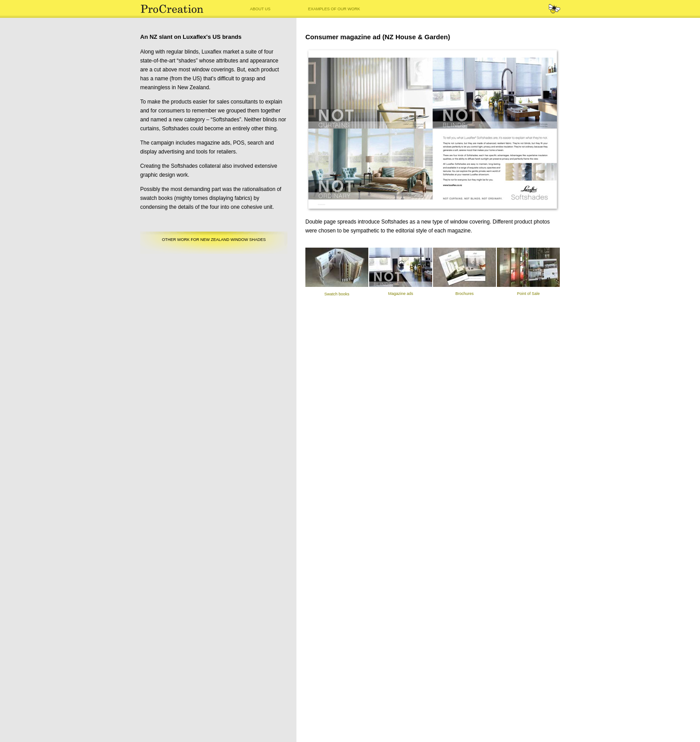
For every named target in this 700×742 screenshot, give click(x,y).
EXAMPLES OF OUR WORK (334, 9)
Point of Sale (528, 294)
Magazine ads (400, 294)
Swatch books (337, 294)
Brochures (465, 294)
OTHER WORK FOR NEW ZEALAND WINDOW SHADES (214, 240)
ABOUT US (260, 9)
